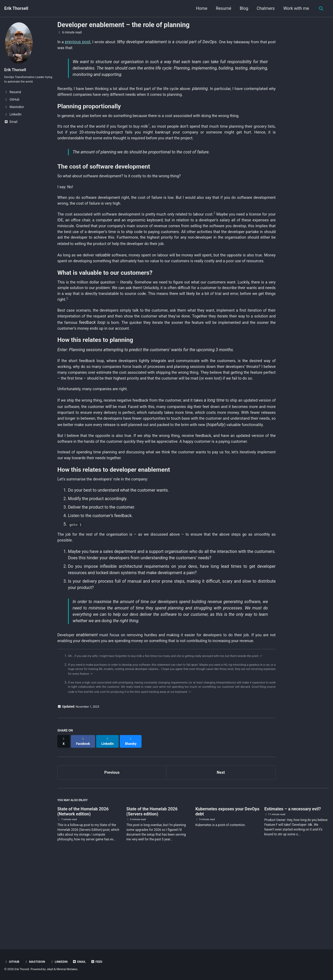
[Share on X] (64, 824)
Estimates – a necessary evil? (293, 892)
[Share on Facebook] (84, 824)
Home (200, 8)
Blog (242, 8)
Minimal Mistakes (70, 969)
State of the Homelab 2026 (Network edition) (83, 894)
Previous (112, 853)
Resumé (222, 8)
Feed (102, 962)
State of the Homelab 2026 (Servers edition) (152, 894)
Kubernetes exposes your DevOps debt (227, 894)
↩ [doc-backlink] (78, 739)
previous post (78, 42)
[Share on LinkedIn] (109, 824)
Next (221, 853)
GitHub (12, 962)
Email (84, 962)
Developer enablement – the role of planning (123, 25)
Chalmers (264, 8)
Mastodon (37, 962)
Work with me (295, 8)
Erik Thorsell (16, 8)
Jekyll (52, 969)
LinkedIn (62, 962)
